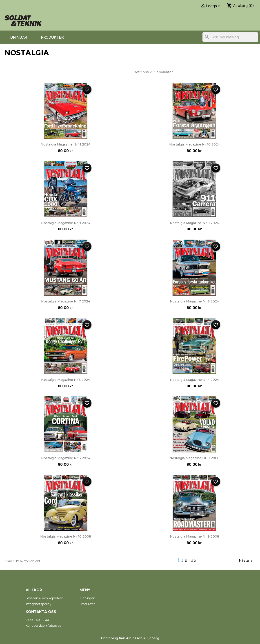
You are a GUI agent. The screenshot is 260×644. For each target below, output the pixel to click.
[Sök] (230, 37)
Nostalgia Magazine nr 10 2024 (194, 144)
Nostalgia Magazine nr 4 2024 (194, 380)
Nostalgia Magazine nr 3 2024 (66, 458)
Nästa (247, 561)
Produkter (52, 37)
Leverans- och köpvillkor (44, 598)
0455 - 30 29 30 (37, 620)
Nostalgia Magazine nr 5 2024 (66, 380)
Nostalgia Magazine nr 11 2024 (66, 144)
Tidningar (17, 37)
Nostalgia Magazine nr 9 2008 (194, 536)
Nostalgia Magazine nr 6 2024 (194, 301)
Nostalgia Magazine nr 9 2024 (66, 223)
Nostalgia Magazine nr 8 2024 (194, 223)
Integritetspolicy (38, 604)
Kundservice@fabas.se (43, 625)
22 (194, 561)
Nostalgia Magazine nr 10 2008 (66, 536)
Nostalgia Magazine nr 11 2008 (194, 458)
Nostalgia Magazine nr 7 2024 (66, 301)
